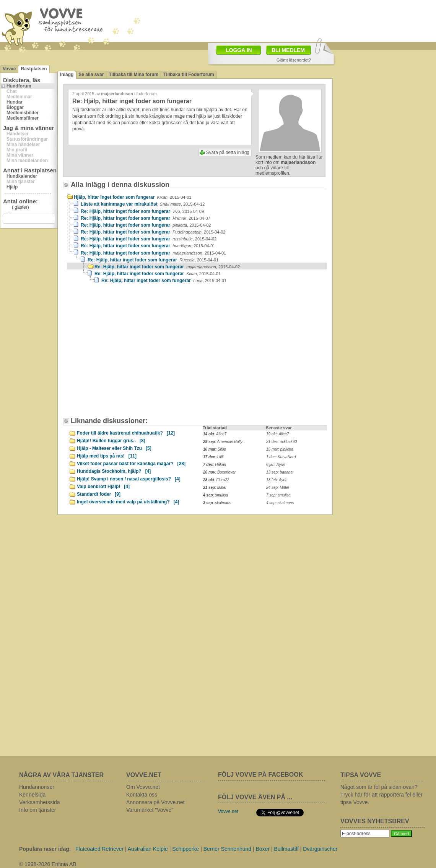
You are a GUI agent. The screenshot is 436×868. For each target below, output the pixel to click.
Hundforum (19, 86)
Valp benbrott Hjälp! (103, 487)
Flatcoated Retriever (99, 849)
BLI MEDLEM (288, 50)
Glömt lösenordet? (294, 60)
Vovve (9, 69)
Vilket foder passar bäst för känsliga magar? (131, 464)
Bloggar (15, 107)
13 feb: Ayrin (277, 480)
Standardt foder (99, 494)
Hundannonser (37, 787)
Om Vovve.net (143, 787)
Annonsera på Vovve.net (155, 802)
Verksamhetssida (40, 802)
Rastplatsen (34, 69)
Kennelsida (32, 795)
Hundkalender (22, 176)
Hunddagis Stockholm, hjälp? (114, 471)
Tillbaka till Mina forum (133, 75)
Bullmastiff (286, 849)
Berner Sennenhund (227, 849)
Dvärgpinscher (320, 849)
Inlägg (67, 75)
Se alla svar (91, 75)
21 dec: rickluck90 (281, 442)
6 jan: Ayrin (276, 465)
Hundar (15, 102)
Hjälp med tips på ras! (107, 456)
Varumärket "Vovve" (150, 810)
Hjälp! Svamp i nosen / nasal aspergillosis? (129, 479)
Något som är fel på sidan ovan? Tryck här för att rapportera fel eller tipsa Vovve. (381, 795)
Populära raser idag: (45, 849)
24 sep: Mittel (277, 488)
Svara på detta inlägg (228, 153)
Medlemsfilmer (23, 118)
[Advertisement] (132, 354)
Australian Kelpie (148, 849)
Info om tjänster (38, 810)
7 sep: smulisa (278, 495)
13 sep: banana (279, 472)
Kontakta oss (142, 795)
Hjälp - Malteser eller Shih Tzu (114, 448)
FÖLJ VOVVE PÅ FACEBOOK (260, 775)
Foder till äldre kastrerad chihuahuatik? (126, 433)
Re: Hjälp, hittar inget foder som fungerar (142, 211)
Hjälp (12, 187)
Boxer (263, 849)
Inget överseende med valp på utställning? (128, 502)
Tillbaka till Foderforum (189, 75)
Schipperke (185, 849)
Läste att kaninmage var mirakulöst (143, 204)
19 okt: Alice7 (278, 434)
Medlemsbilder (23, 113)
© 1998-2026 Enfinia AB (48, 864)
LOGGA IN (239, 50)
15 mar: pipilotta (280, 449)
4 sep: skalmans (280, 503)
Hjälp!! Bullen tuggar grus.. (111, 441)
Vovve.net (228, 811)
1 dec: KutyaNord (281, 457)
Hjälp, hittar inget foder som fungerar (133, 197)
